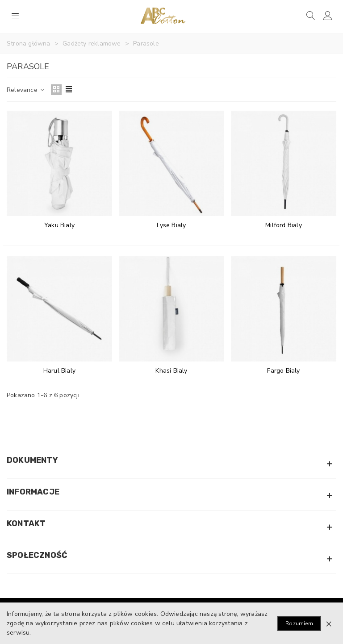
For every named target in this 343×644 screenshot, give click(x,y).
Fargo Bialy (283, 371)
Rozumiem (299, 623)
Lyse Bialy (171, 225)
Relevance (26, 90)
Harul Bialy (59, 371)
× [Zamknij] (329, 623)
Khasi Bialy (171, 371)
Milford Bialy (284, 225)
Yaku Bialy (59, 225)
